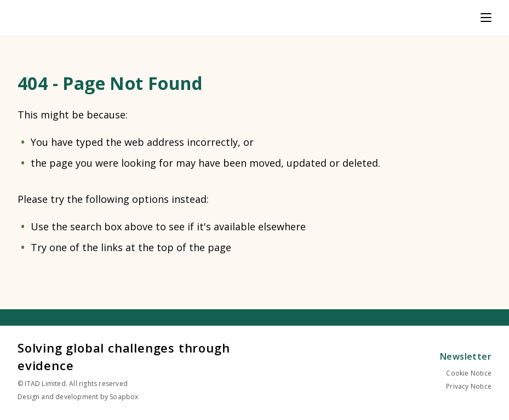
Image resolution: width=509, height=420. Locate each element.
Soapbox (124, 397)
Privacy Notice (469, 386)
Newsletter (466, 356)
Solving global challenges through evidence (124, 356)
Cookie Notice (469, 373)
